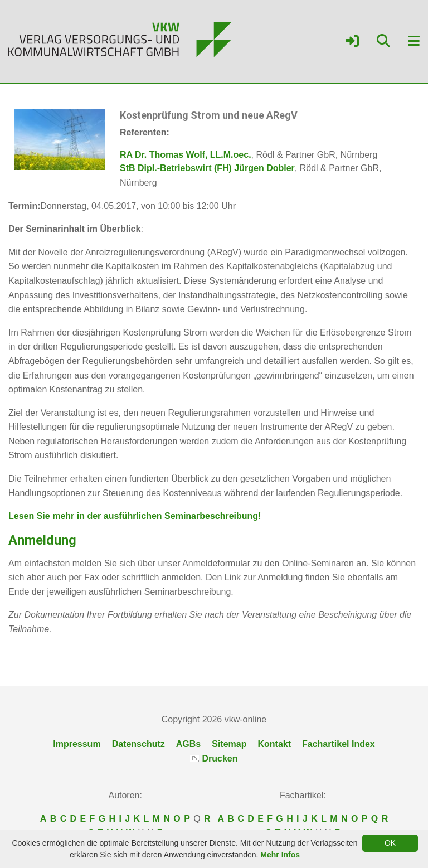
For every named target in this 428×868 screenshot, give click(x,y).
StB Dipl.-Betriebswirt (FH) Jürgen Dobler (207, 168)
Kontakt (274, 744)
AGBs (188, 744)
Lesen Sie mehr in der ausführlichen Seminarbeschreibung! (135, 516)
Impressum (77, 744)
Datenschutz (138, 744)
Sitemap (229, 744)
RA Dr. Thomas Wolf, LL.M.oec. (186, 155)
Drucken (214, 758)
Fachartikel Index (339, 744)
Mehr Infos (280, 855)
